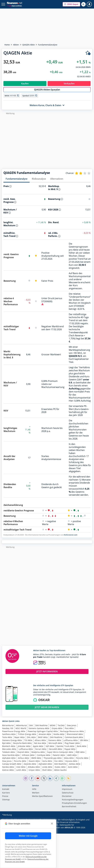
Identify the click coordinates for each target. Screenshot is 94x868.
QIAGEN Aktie (29, 45)
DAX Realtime (41, 725)
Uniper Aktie (34, 770)
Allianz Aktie (40, 740)
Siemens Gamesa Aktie (39, 728)
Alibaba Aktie (34, 767)
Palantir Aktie (59, 755)
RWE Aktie (80, 752)
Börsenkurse (8, 725)
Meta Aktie (69, 758)
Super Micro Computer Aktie (60, 752)
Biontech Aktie (9, 746)
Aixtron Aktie (8, 770)
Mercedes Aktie (9, 749)
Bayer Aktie (20, 737)
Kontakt (6, 789)
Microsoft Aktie (55, 743)
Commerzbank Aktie (74, 737)
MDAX (53, 725)
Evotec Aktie (60, 767)
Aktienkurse (21, 725)
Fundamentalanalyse (17, 179)
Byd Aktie (6, 743)
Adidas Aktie (75, 764)
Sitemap (6, 800)
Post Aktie (69, 728)
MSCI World (21, 728)
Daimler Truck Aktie (65, 746)
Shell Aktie (47, 770)
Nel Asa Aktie (40, 743)
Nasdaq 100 (8, 728)
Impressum (67, 789)
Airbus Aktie (23, 758)
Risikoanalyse (39, 179)
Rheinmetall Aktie (75, 734)
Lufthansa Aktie (71, 740)
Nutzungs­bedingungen (73, 800)
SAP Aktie (50, 746)
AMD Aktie (72, 755)
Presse (5, 796)
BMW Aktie (36, 758)
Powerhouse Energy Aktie (14, 731)
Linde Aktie (47, 767)
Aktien (16, 45)
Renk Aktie (82, 746)
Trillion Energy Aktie (27, 734)
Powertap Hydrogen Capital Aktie (43, 731)
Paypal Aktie (70, 749)
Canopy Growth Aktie (12, 764)
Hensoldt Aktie (55, 749)
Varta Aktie (47, 761)
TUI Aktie (28, 740)
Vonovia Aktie (71, 761)
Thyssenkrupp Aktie (53, 758)
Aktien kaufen (60, 770)
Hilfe (34, 789)
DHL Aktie (31, 737)
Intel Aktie (21, 767)
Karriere (6, 793)
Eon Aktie (59, 761)
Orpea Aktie (57, 728)
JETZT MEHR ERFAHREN (47, 707)
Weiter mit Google (28, 836)
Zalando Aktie (30, 764)
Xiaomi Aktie (34, 761)
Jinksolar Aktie (24, 746)
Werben (36, 793)
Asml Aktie (73, 767)
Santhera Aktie (9, 734)
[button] (71, 4)
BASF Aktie (43, 737)
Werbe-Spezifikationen (42, 796)
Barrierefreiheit (69, 807)
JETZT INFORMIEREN (47, 672)
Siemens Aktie (55, 740)
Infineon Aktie (28, 755)
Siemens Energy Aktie (12, 740)
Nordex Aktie (8, 767)
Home (7, 45)
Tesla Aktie (7, 737)
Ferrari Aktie (41, 749)
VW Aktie (84, 740)
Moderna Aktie (38, 752)
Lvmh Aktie (21, 770)
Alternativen (57, 179)
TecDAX (61, 725)
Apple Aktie (38, 746)
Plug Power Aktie (72, 743)
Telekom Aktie (9, 752)
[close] (52, 824)
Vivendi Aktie (23, 752)
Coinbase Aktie (44, 755)
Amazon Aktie (45, 734)
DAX (31, 725)
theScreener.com (70, 535)
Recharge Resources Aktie (72, 731)
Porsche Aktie (82, 758)
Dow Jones (72, 725)
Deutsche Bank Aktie (22, 743)
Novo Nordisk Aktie (11, 755)
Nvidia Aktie (59, 734)
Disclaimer (67, 796)
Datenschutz (68, 793)
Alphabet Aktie (9, 758)
